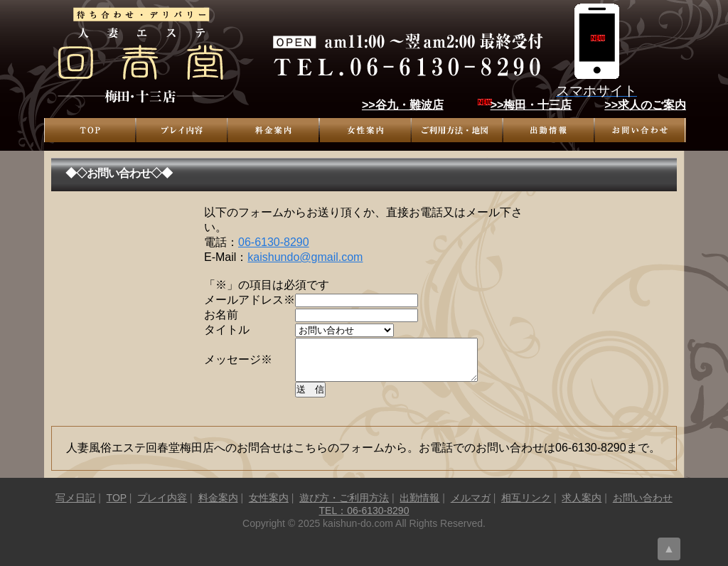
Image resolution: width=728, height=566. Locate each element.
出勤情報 (548, 130)
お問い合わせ (640, 130)
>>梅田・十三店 (531, 105)
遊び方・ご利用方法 (457, 130)
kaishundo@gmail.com (305, 257)
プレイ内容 (182, 130)
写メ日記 (75, 506)
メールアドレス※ (250, 300)
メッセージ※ (238, 364)
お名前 (221, 315)
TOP (90, 130)
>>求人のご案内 (645, 105)
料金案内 (273, 130)
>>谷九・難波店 (403, 105)
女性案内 (365, 130)
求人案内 (582, 506)
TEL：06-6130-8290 (364, 519)
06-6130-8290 (274, 242)
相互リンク (526, 506)
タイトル (227, 330)
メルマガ (471, 506)
